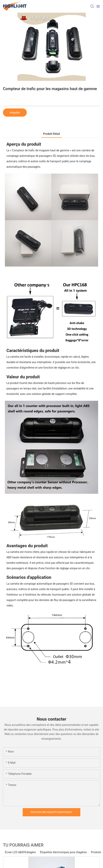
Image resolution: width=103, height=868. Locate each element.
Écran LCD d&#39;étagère (20, 852)
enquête (15, 113)
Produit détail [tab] (52, 134)
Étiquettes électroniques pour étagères (63, 852)
